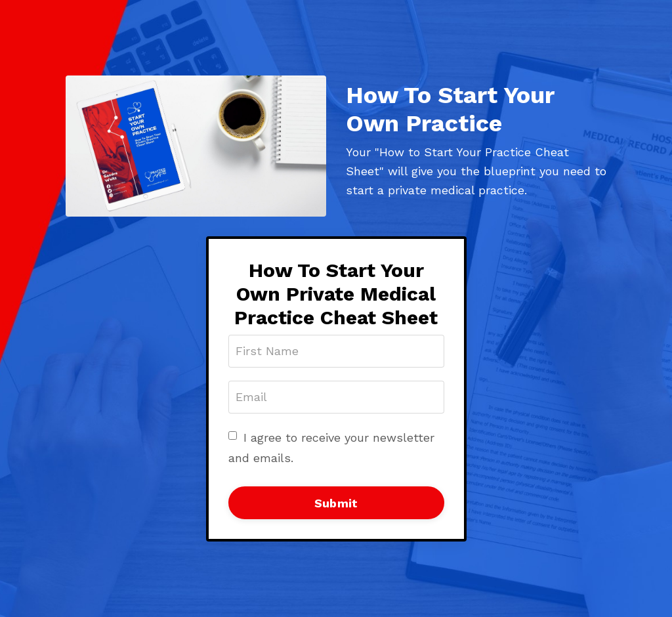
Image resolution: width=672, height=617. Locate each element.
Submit (336, 503)
